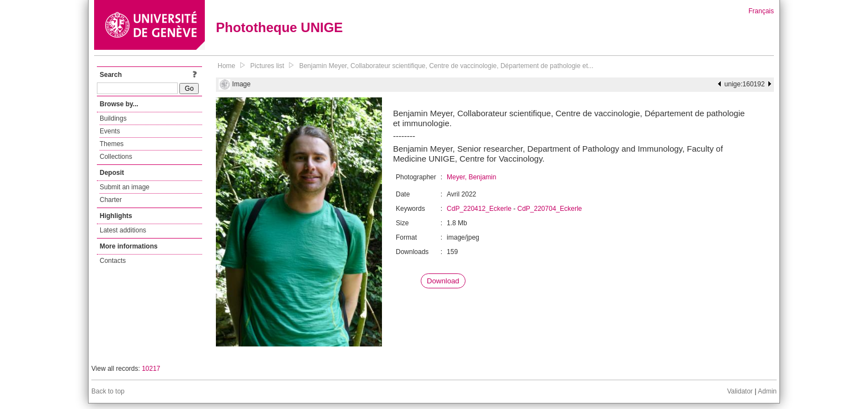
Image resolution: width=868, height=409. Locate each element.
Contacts (113, 261)
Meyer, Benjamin (471, 177)
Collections (116, 157)
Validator (740, 391)
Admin (767, 391)
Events (110, 131)
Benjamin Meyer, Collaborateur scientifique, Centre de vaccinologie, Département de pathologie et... (446, 66)
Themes (112, 144)
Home (226, 66)
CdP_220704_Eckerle (550, 209)
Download (443, 281)
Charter (111, 200)
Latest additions (123, 230)
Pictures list (267, 66)
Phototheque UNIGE (279, 27)
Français (761, 11)
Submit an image (125, 187)
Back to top (108, 391)
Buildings (113, 118)
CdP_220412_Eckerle (479, 209)
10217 (151, 369)
